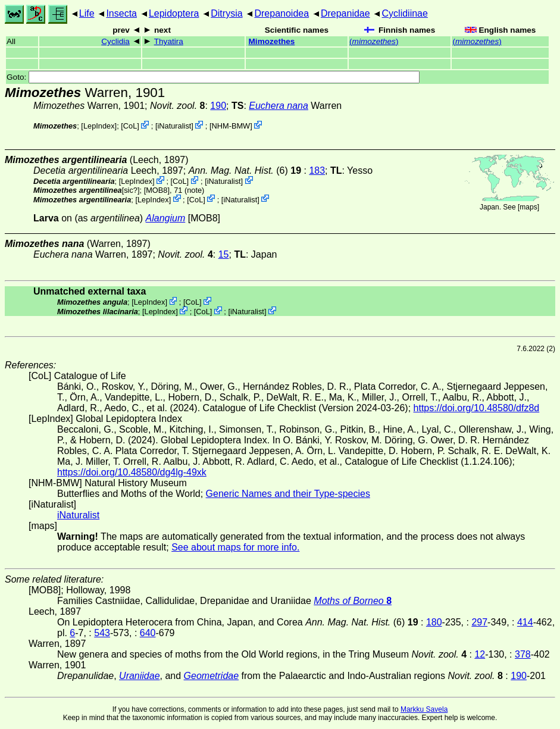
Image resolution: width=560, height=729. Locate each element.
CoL (130, 126)
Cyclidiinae (405, 13)
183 (317, 170)
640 (148, 633)
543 (102, 633)
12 (480, 654)
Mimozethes (272, 41)
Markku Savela (424, 709)
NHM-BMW (231, 126)
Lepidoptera (174, 13)
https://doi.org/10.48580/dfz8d (477, 408)
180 (434, 622)
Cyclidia (115, 41)
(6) (246, 170)
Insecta (121, 13)
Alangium (166, 218)
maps (528, 207)
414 (525, 622)
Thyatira (169, 41)
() (374, 41)
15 (224, 254)
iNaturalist (174, 126)
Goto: (213, 77)
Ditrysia (226, 13)
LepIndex (99, 126)
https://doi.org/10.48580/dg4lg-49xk (132, 472)
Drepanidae (345, 13)
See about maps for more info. (235, 547)
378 (523, 654)
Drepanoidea (281, 13)
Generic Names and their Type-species (288, 494)
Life (87, 13)
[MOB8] (157, 190)
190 (218, 106)
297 (479, 622)
